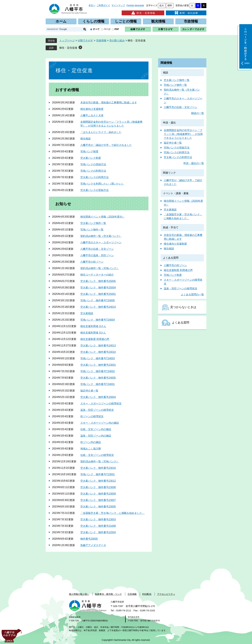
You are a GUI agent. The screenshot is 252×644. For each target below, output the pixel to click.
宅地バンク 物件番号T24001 (98, 384)
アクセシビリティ (166, 594)
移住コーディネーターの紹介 (97, 275)
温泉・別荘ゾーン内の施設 (96, 436)
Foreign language (135, 5)
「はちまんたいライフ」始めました (101, 132)
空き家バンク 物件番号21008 (98, 526)
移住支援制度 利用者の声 (95, 339)
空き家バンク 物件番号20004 (98, 397)
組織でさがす (138, 29)
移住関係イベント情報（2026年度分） (103, 217)
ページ (107, 29)
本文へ (92, 5)
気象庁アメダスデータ (93, 545)
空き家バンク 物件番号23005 (98, 507)
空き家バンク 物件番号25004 (98, 288)
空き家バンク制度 (91, 158)
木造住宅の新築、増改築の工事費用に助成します (109, 103)
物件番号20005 (89, 539)
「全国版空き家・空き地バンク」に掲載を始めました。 (113, 513)
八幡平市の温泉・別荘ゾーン (97, 255)
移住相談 (85, 139)
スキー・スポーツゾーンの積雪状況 (101, 403)
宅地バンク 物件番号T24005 (98, 300)
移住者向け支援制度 (92, 109)
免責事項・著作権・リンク (108, 594)
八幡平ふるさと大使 (92, 115)
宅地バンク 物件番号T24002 (98, 371)
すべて (96, 29)
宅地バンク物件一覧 (92, 230)
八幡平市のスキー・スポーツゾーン (101, 242)
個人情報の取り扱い (79, 594)
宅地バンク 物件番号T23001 (98, 474)
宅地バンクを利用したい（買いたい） (102, 184)
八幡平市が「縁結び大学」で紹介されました (106, 145)
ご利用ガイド (103, 5)
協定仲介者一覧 (89, 391)
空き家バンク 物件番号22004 (98, 532)
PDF (117, 29)
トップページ (67, 41)
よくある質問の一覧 (192, 294)
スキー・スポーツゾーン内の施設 (100, 423)
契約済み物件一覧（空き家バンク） (101, 236)
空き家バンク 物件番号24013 (98, 346)
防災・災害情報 (143, 13)
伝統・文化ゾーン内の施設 (96, 429)
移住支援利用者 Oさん (93, 326)
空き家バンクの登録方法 (94, 190)
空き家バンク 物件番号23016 (98, 468)
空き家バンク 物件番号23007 (98, 500)
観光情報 (158, 21)
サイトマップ (118, 5)
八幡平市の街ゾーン (92, 262)
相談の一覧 (198, 113)
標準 (170, 5)
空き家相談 (87, 313)
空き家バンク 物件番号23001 (98, 365)
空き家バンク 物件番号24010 (98, 352)
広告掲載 (132, 594)
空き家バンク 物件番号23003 (98, 519)
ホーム (61, 21)
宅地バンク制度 (89, 151)
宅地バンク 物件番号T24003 (98, 358)
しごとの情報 (126, 21)
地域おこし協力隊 (91, 449)
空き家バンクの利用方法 (94, 177)
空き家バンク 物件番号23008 (98, 487)
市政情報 (191, 21)
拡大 (162, 5)
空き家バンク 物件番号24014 (98, 307)
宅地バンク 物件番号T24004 (98, 320)
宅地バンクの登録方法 (93, 164)
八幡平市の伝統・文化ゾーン (97, 249)
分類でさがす (166, 29)
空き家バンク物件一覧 (93, 223)
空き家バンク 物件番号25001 (98, 294)
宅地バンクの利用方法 (93, 171)
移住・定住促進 (68, 48)
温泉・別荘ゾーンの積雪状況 (97, 410)
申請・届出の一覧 (194, 163)
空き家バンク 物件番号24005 (98, 378)
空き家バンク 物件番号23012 (98, 481)
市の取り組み (117, 41)
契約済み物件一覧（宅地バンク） (100, 268)
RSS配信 (147, 594)
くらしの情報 (94, 21)
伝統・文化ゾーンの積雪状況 (97, 455)
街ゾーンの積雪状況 (92, 416)
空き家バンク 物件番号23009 (98, 494)
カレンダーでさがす (193, 29)
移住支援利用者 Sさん (93, 333)
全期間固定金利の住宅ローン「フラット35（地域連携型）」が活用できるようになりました (183, 134)
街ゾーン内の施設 (91, 442)
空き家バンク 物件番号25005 (98, 281)
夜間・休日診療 (186, 13)
